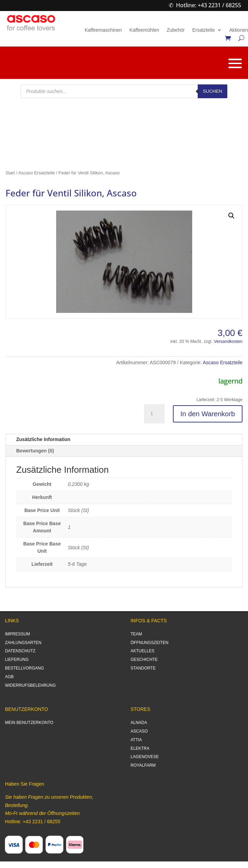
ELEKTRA (140, 748)
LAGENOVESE (145, 757)
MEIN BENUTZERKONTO (29, 723)
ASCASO (139, 731)
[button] (231, 216)
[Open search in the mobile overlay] (124, 91)
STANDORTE (143, 668)
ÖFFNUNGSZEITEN (149, 643)
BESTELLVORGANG (24, 668)
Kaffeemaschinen (103, 30)
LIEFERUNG (17, 660)
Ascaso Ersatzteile (37, 173)
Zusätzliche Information (43, 439)
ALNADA (139, 723)
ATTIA (136, 740)
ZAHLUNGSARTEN (23, 643)
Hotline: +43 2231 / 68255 (209, 5)
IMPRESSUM (17, 634)
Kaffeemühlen (144, 30)
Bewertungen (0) (35, 451)
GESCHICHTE (144, 660)
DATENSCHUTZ (20, 651)
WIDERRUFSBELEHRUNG (30, 685)
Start (10, 173)
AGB (9, 677)
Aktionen (239, 30)
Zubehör (176, 30)
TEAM (136, 634)
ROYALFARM (143, 765)
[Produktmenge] (154, 414)
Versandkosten (228, 341)
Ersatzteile (203, 30)
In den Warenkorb (208, 414)
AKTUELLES (142, 651)
